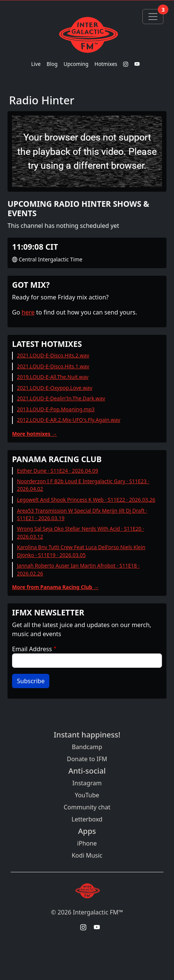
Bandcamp (87, 747)
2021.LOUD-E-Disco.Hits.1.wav (53, 366)
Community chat (87, 807)
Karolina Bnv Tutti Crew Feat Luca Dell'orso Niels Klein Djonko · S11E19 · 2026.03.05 (81, 551)
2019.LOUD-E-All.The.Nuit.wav (53, 377)
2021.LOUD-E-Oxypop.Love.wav (55, 388)
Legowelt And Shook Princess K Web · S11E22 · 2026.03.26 (86, 500)
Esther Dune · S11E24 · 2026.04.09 (58, 471)
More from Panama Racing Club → (55, 587)
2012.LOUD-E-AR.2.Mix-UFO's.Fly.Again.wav (69, 420)
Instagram (87, 783)
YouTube (87, 795)
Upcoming (76, 64)
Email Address (32, 649)
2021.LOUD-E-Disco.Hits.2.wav (53, 355)
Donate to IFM (87, 759)
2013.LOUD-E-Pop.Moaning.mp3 (56, 409)
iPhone (87, 843)
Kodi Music (87, 855)
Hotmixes (106, 64)
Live (36, 64)
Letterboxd (87, 819)
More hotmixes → (34, 434)
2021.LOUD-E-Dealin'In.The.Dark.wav (61, 398)
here (28, 312)
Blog (52, 64)
